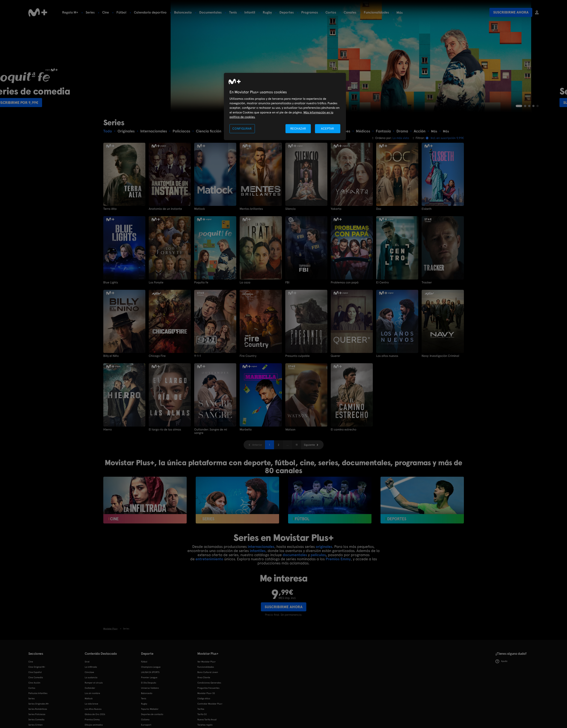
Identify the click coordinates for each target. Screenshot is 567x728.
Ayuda (501, 661)
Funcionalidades (376, 12)
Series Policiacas (37, 714)
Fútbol (121, 12)
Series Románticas (38, 709)
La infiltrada (91, 667)
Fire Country (248, 356)
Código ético (204, 699)
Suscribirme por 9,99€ (53, 103)
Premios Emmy (338, 559)
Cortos (331, 12)
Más (400, 13)
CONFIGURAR (242, 129)
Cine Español (35, 672)
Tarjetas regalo (205, 725)
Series (90, 12)
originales (324, 547)
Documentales (210, 12)
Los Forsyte (156, 282)
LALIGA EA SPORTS (150, 672)
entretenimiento (209, 559)
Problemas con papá (345, 282)
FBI (287, 282)
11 (297, 445)
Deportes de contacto (152, 714)
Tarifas (201, 709)
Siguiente (309, 445)
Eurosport (146, 725)
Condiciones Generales (209, 683)
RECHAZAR (298, 129)
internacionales (261, 547)
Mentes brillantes (251, 209)
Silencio (290, 209)
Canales (350, 12)
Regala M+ (70, 12)
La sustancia (91, 677)
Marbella (246, 429)
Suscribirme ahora (511, 12)
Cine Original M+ (37, 667)
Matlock (200, 209)
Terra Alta (110, 209)
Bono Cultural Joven (208, 672)
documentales (295, 555)
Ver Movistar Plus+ (207, 662)
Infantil (250, 12)
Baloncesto (183, 12)
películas (318, 555)
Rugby (267, 12)
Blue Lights (111, 282)
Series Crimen (35, 725)
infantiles (258, 551)
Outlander (90, 688)
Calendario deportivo (150, 12)
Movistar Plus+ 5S (206, 693)
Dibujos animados (94, 725)
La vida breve (91, 704)
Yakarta (336, 209)
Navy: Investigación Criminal (440, 356)
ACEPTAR (328, 129)
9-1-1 (197, 356)
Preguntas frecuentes (208, 688)
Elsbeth (427, 209)
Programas (310, 12)
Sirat (87, 662)
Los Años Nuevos (93, 709)
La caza (245, 282)
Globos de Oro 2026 (95, 714)
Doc (379, 209)
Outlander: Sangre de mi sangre (211, 431)
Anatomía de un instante (165, 209)
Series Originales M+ (39, 704)
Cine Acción (34, 683)
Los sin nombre (92, 693)
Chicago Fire (157, 356)
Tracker (427, 282)
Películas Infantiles (38, 693)
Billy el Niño (111, 356)
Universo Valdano (150, 688)
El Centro (382, 282)
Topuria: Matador (150, 709)
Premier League (149, 677)
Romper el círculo (94, 683)
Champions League (151, 667)
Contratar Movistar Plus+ (210, 704)
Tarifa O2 (202, 714)
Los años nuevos (387, 356)
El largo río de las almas (165, 429)
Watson (290, 429)
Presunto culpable (297, 356)
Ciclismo (145, 720)
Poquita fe (201, 282)
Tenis (233, 12)
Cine (106, 12)
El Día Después (149, 683)
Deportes (287, 12)
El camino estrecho (344, 429)
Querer (336, 356)
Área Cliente (204, 677)
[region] (285, 107)
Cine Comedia (36, 677)
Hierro (108, 429)
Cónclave (89, 672)
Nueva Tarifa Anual (207, 720)
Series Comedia (36, 720)
